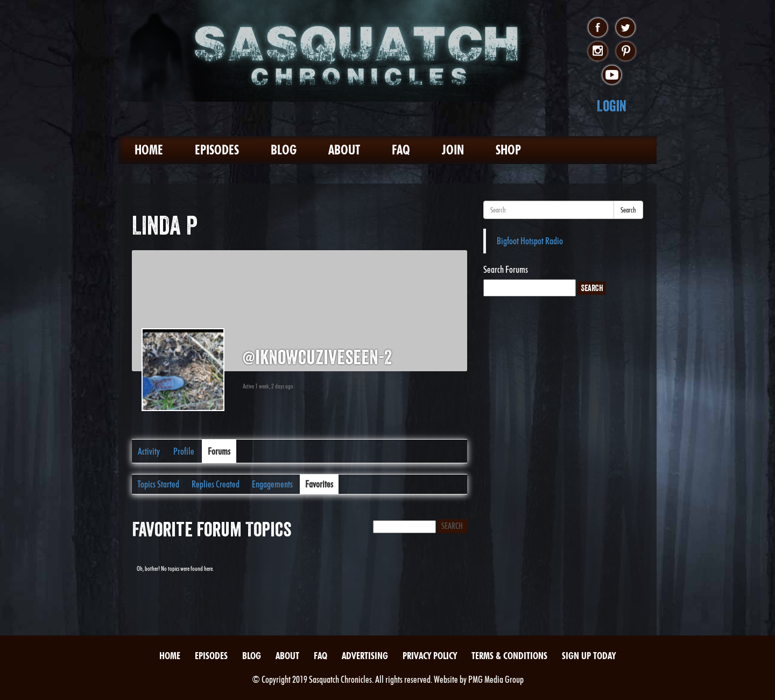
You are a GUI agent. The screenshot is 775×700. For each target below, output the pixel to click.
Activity (149, 451)
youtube (612, 75)
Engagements (272, 484)
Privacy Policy (430, 656)
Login (612, 106)
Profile (184, 451)
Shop (508, 150)
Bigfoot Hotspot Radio (530, 241)
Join (453, 150)
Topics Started (158, 484)
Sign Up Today (589, 656)
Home (149, 150)
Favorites (319, 484)
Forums (219, 451)
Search (628, 210)
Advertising (365, 656)
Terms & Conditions (509, 656)
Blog (284, 150)
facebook (598, 28)
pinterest (626, 52)
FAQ (401, 150)
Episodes (217, 150)
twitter (626, 28)
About (344, 150)
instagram (598, 52)
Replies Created (216, 484)
